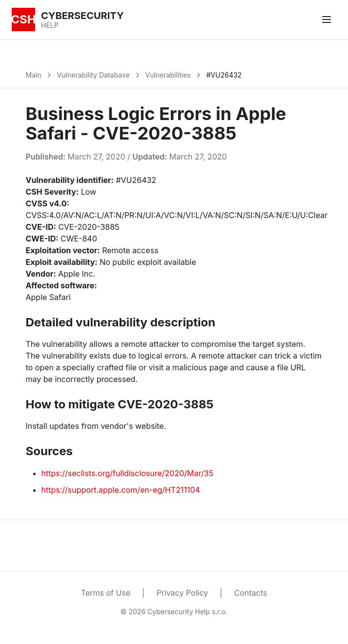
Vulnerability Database (93, 75)
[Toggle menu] (327, 20)
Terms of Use (106, 593)
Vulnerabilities (168, 75)
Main (34, 75)
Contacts (251, 593)
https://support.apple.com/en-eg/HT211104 (121, 490)
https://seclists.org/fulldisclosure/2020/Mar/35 (128, 473)
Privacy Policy (182, 593)
